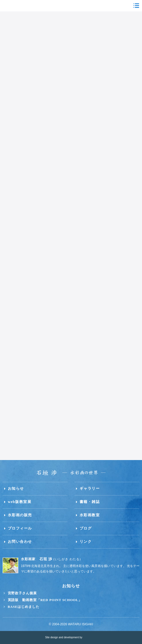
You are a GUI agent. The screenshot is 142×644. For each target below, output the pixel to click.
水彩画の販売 (20, 515)
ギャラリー (90, 489)
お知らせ (16, 489)
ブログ (86, 528)
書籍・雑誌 (90, 502)
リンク (86, 542)
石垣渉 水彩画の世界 (71, 6)
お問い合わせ (20, 542)
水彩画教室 (90, 515)
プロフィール (20, 528)
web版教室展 (20, 502)
